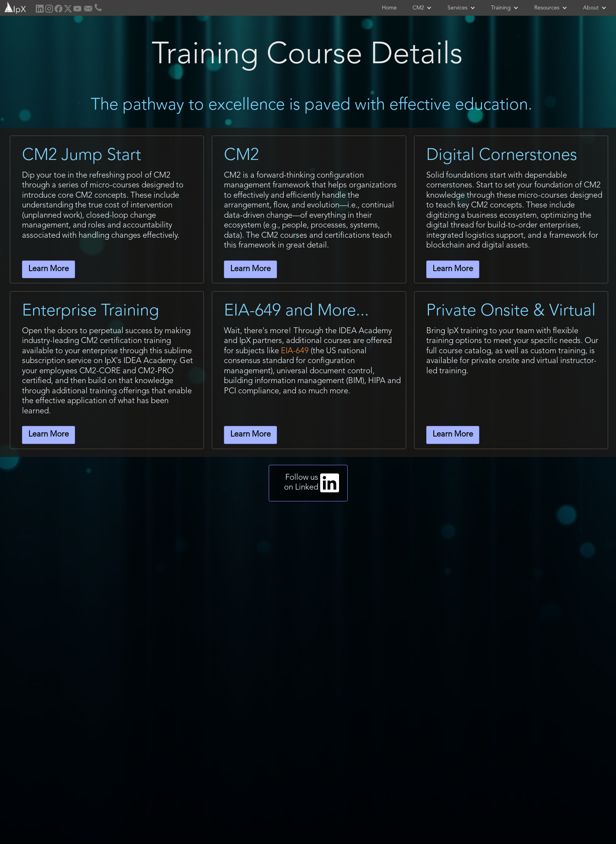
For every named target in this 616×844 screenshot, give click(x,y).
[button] (422, 8)
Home (389, 8)
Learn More (49, 269)
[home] (14, 7)
